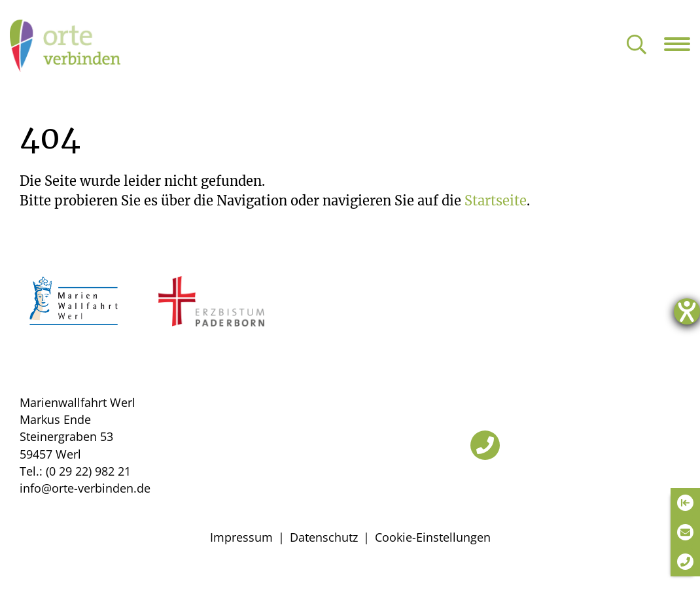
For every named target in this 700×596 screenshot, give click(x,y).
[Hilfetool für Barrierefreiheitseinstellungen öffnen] (687, 311)
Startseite (496, 201)
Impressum (241, 537)
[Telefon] (485, 445)
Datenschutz (324, 537)
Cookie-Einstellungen (433, 537)
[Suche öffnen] (637, 45)
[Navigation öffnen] (682, 44)
